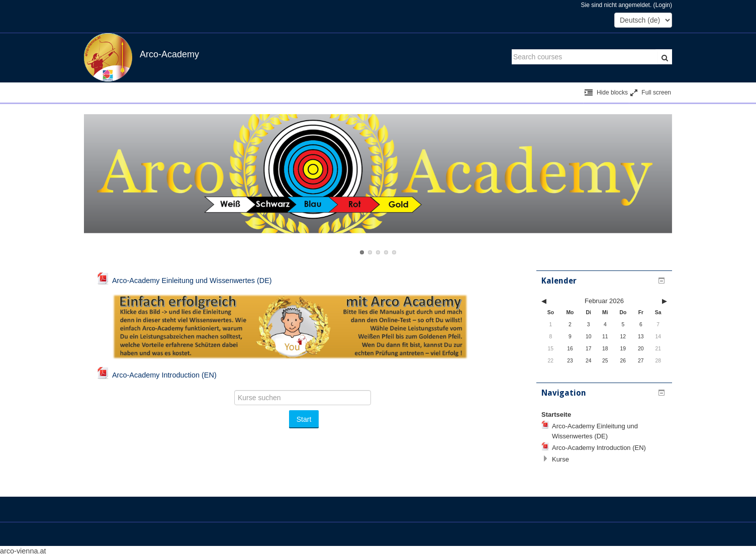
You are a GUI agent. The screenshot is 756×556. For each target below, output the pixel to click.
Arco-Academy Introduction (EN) (599, 448)
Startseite (556, 414)
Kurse (560, 459)
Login (663, 5)
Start (304, 419)
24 (589, 361)
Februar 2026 (604, 301)
